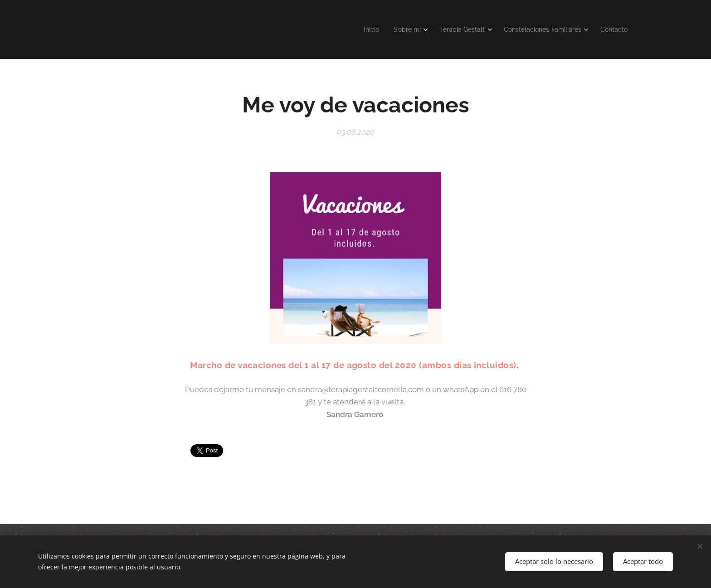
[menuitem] (356, 29)
